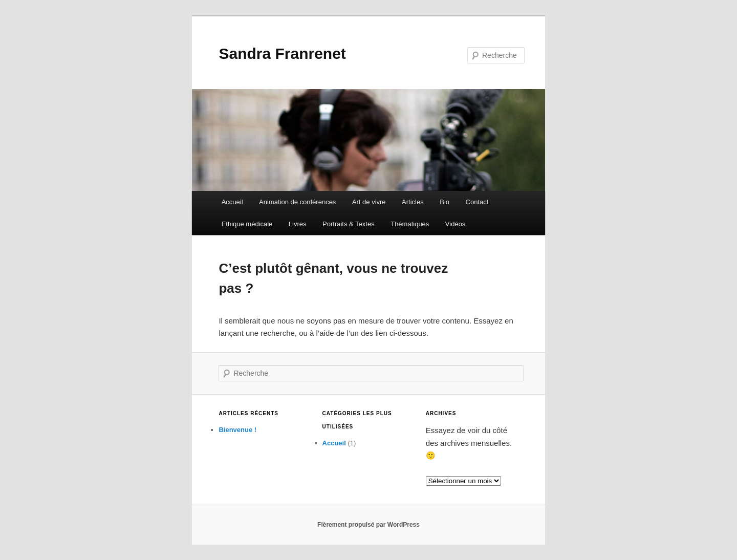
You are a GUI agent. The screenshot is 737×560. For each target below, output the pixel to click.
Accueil (232, 202)
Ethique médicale (247, 224)
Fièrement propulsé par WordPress (368, 525)
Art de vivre (369, 202)
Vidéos (456, 224)
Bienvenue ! (237, 430)
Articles (413, 202)
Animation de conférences (297, 202)
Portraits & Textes (349, 224)
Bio (445, 202)
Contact (477, 202)
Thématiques (410, 224)
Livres (298, 224)
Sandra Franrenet (282, 53)
